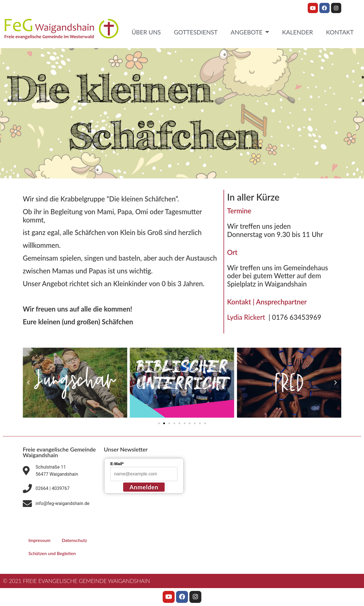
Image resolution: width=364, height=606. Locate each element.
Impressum (39, 540)
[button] (28, 383)
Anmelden (144, 487)
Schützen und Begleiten (52, 553)
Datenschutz (74, 540)
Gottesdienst (196, 32)
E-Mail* (117, 464)
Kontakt (340, 32)
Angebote (250, 32)
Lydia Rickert (248, 317)
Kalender (297, 32)
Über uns (146, 32)
